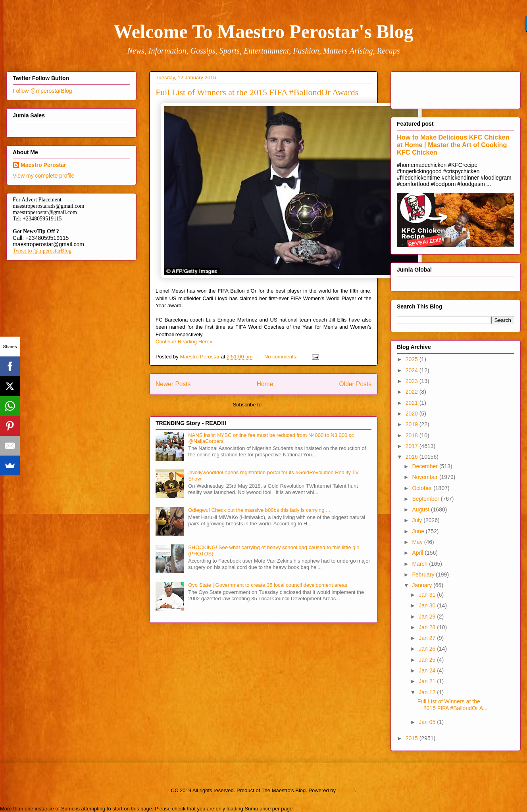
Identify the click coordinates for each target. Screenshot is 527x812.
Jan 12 (428, 692)
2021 (413, 403)
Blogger (346, 790)
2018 (413, 435)
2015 (413, 738)
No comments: (282, 357)
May (418, 542)
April (418, 553)
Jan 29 (428, 617)
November (425, 477)
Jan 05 (428, 722)
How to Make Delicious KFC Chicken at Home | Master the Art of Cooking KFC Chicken (453, 145)
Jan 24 (428, 670)
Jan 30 (428, 605)
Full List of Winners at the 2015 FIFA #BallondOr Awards (257, 92)
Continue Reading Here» (184, 342)
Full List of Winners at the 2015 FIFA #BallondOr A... (453, 705)
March (420, 564)
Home (265, 384)
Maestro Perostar (43, 165)
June (419, 531)
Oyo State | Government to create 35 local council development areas (268, 585)
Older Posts (355, 384)
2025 (413, 359)
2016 (413, 457)
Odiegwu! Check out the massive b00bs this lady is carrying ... (259, 510)
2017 (413, 446)
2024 (413, 370)
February (424, 575)
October (423, 488)
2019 (413, 424)
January (423, 585)
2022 (413, 392)
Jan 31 (428, 595)
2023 (413, 381)
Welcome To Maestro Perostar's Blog (263, 32)
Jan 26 (428, 649)
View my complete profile (43, 176)
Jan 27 (428, 638)
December (425, 466)
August (421, 509)
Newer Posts (173, 384)
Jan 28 (428, 627)
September (426, 499)
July (418, 520)
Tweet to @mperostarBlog (42, 251)
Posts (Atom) (279, 405)
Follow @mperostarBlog (42, 91)
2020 (413, 414)
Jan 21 (428, 681)
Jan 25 (428, 660)
